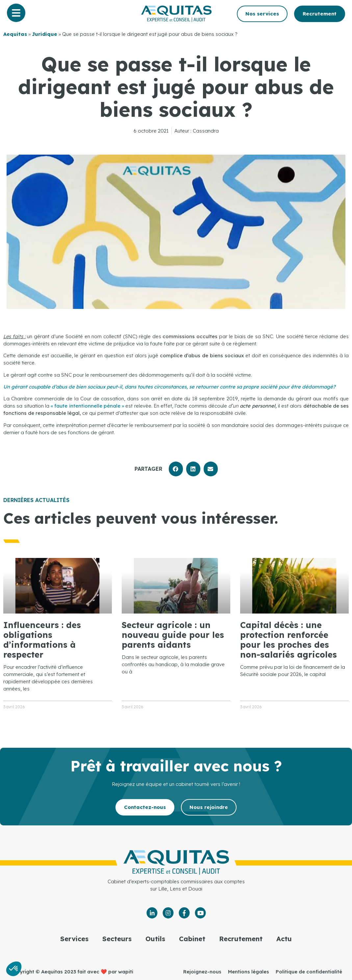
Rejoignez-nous (202, 972)
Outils (155, 939)
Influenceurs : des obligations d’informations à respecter (42, 640)
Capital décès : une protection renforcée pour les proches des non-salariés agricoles (289, 640)
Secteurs (117, 939)
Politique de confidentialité (309, 972)
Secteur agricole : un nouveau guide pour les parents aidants (173, 635)
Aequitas (15, 34)
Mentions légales (249, 972)
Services (74, 939)
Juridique (45, 34)
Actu (284, 939)
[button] (176, 469)
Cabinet (192, 939)
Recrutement (241, 939)
